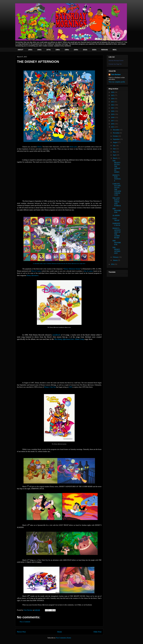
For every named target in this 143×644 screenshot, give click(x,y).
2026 (113, 92)
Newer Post (21, 632)
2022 (113, 105)
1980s (58, 50)
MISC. (115, 50)
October (116, 136)
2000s (76, 50)
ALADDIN (116, 216)
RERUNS (105, 50)
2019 (113, 114)
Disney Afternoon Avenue (72, 269)
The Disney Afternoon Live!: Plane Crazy (69, 339)
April (115, 155)
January (115, 260)
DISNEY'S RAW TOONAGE (117, 178)
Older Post (97, 632)
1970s (49, 50)
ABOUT (20, 50)
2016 (113, 124)
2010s (85, 50)
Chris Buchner (116, 75)
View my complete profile (117, 82)
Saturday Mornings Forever (116, 61)
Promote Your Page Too (115, 64)
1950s (30, 50)
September (116, 139)
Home (60, 632)
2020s (94, 50)
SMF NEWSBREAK (117, 211)
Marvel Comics (36, 271)
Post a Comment (25, 622)
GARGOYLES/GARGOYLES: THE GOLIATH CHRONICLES (117, 189)
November (116, 133)
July (114, 146)
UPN (70, 387)
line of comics (89, 271)
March (115, 158)
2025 (113, 95)
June (114, 149)
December (116, 130)
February (116, 257)
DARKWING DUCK (116, 224)
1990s (67, 50)
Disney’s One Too (50, 387)
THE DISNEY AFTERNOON (116, 250)
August (115, 142)
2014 (113, 264)
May (114, 152)
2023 (113, 102)
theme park (73, 147)
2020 (113, 111)
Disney (39, 147)
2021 (113, 108)
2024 (113, 99)
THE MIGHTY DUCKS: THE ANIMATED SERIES (116, 166)
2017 (113, 121)
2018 (113, 117)
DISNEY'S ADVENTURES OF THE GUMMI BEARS (117, 233)
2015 (113, 127)
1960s (39, 50)
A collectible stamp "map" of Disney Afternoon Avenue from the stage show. (59, 263)
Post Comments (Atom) (64, 638)
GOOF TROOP (116, 219)
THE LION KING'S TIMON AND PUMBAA (117, 202)
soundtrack (56, 335)
